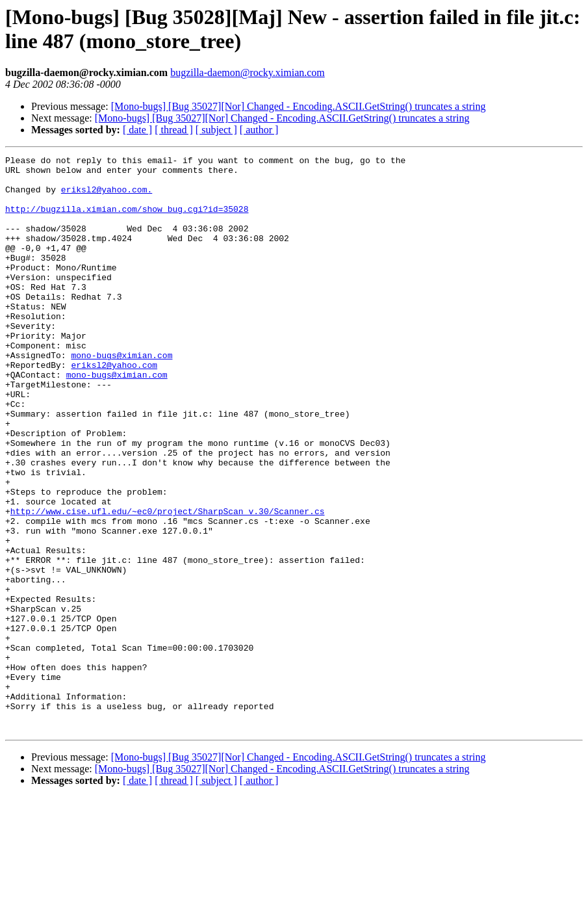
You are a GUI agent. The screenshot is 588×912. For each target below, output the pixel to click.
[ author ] (259, 130)
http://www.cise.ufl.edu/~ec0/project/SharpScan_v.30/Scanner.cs (168, 583)
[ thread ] (174, 130)
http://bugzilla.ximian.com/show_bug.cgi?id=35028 (127, 220)
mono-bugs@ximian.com (121, 396)
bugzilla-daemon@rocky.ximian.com (248, 72)
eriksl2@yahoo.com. (107, 197)
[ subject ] (216, 130)
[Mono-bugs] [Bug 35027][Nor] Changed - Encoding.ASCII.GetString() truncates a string (299, 106)
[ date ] (137, 130)
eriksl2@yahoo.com (114, 408)
